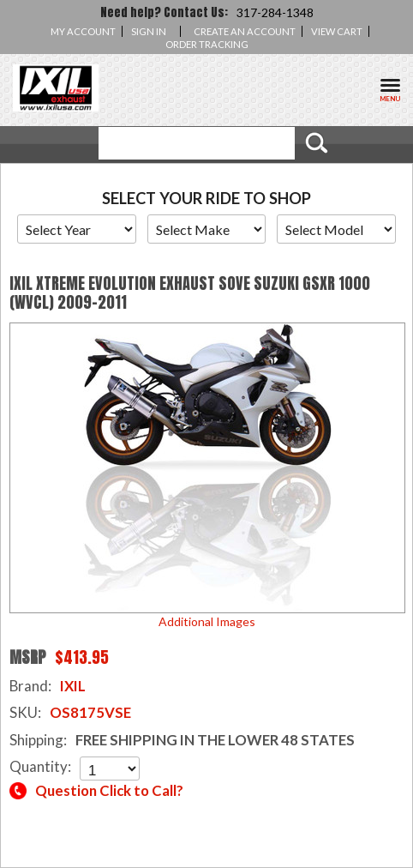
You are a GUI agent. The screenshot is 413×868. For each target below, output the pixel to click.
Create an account (245, 31)
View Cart (337, 31)
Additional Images (207, 621)
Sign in (149, 31)
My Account (83, 31)
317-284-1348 (275, 12)
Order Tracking (207, 44)
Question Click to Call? (109, 790)
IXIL (73, 686)
